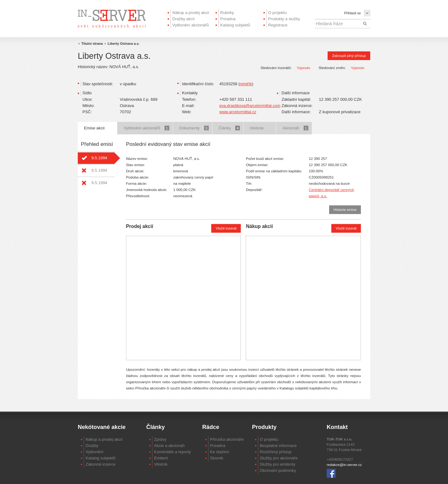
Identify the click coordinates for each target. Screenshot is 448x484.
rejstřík (246, 84)
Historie (257, 128)
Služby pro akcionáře (279, 458)
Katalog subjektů (235, 25)
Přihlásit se (352, 13)
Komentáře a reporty (173, 452)
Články (229, 128)
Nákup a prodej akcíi (104, 439)
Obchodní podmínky (278, 470)
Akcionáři (295, 128)
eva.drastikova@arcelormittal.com (250, 106)
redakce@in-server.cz (344, 465)
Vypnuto (304, 68)
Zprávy (160, 439)
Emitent (161, 458)
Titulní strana (92, 44)
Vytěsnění (94, 452)
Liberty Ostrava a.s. (124, 44)
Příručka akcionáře (227, 439)
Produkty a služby (284, 19)
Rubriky (227, 13)
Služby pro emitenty (278, 464)
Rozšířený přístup (276, 452)
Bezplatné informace (278, 446)
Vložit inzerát (226, 228)
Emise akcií (94, 128)
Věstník (161, 464)
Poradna (228, 19)
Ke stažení (219, 452)
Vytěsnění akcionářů (191, 25)
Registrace (278, 25)
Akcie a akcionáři (169, 446)
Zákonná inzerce (100, 464)
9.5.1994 (99, 158)
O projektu (278, 13)
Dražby (92, 446)
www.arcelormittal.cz (238, 112)
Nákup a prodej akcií (191, 13)
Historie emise (345, 209)
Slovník (217, 458)
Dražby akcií (184, 19)
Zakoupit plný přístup (349, 56)
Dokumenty (194, 128)
